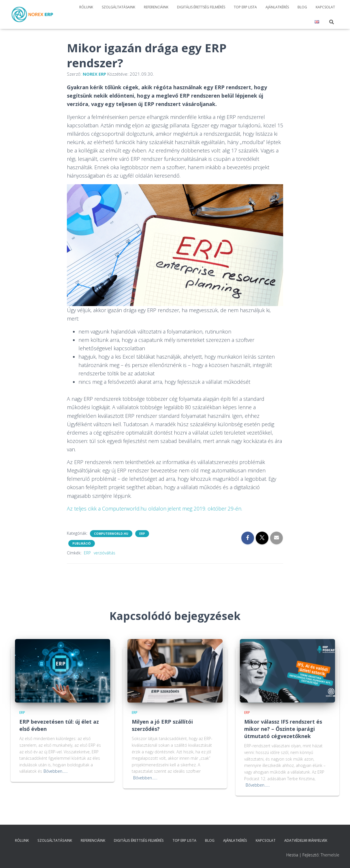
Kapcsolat (325, 7)
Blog (302, 7)
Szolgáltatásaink (118, 7)
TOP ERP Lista (245, 7)
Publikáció (82, 543)
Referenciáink (156, 7)
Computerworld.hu (111, 534)
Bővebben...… (56, 771)
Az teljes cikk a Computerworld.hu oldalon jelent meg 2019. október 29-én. (155, 508)
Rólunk (86, 7)
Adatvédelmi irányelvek (306, 840)
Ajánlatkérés (277, 7)
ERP (142, 534)
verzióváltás (105, 553)
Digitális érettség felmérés (201, 7)
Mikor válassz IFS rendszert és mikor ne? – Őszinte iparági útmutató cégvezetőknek (283, 729)
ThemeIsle (330, 855)
